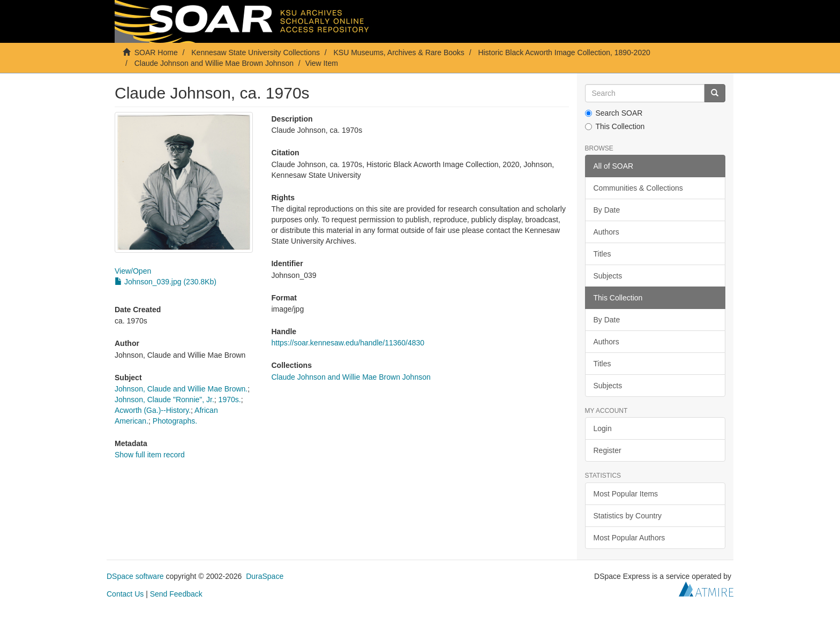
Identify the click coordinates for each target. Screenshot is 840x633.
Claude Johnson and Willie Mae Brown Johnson (214, 63)
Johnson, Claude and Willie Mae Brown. (181, 389)
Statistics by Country (628, 516)
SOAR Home (156, 52)
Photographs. (175, 421)
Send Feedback (176, 594)
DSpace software (135, 576)
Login (603, 428)
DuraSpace (265, 576)
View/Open (133, 271)
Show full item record (150, 455)
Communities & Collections (638, 188)
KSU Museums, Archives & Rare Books (399, 52)
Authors (606, 232)
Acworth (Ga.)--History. (153, 410)
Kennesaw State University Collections (256, 52)
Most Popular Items (626, 494)
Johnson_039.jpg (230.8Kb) (166, 282)
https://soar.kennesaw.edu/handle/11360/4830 (348, 343)
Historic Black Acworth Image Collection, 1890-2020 (564, 52)
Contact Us (125, 594)
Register (607, 450)
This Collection (615, 126)
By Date (607, 210)
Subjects (608, 276)
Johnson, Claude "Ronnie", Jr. (164, 400)
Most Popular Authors (629, 538)
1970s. (230, 400)
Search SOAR (614, 113)
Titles (602, 254)
